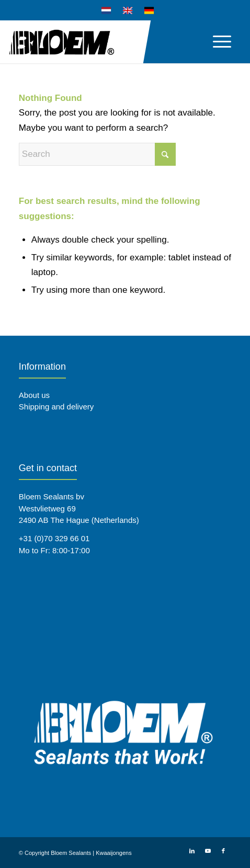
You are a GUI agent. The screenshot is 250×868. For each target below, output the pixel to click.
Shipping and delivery (56, 407)
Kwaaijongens (114, 853)
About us (34, 395)
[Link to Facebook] (223, 851)
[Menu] (217, 41)
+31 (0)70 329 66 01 (54, 538)
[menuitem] (106, 11)
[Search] (97, 154)
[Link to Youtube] (208, 851)
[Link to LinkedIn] (192, 851)
